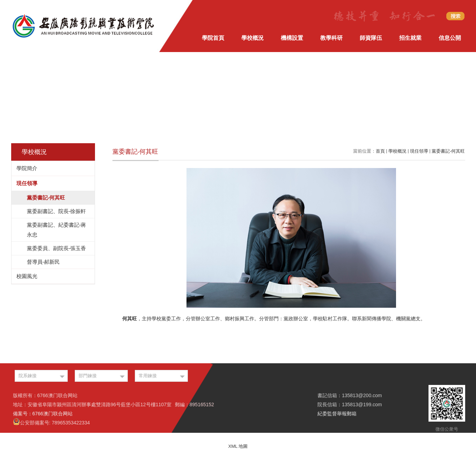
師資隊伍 (371, 38)
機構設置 (292, 38)
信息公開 (450, 38)
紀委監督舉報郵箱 (337, 414)
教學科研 (331, 38)
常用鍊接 (148, 376)
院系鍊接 (28, 376)
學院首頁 (213, 38)
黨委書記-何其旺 (448, 151)
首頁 (380, 151)
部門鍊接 (88, 376)
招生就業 (410, 38)
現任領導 (419, 151)
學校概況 (252, 38)
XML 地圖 (238, 446)
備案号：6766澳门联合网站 (43, 414)
